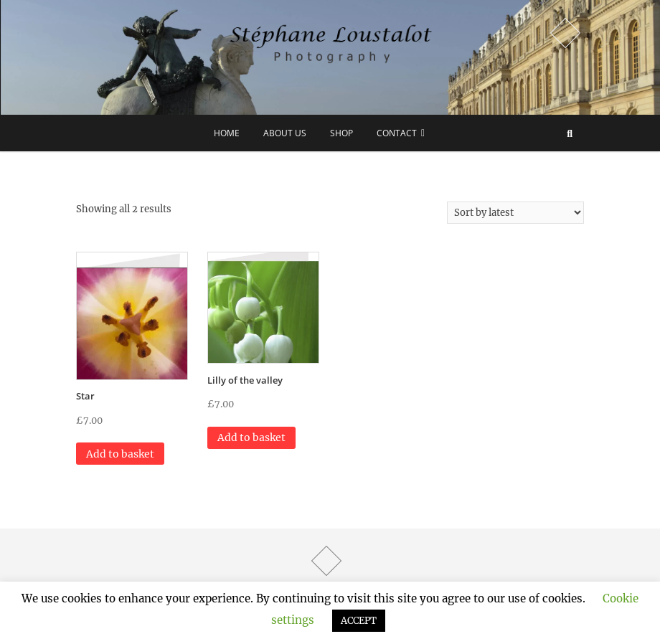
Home (227, 133)
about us (285, 133)
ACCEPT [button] (359, 621)
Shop (341, 133)
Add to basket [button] (120, 454)
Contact (397, 133)
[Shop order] (515, 213)
